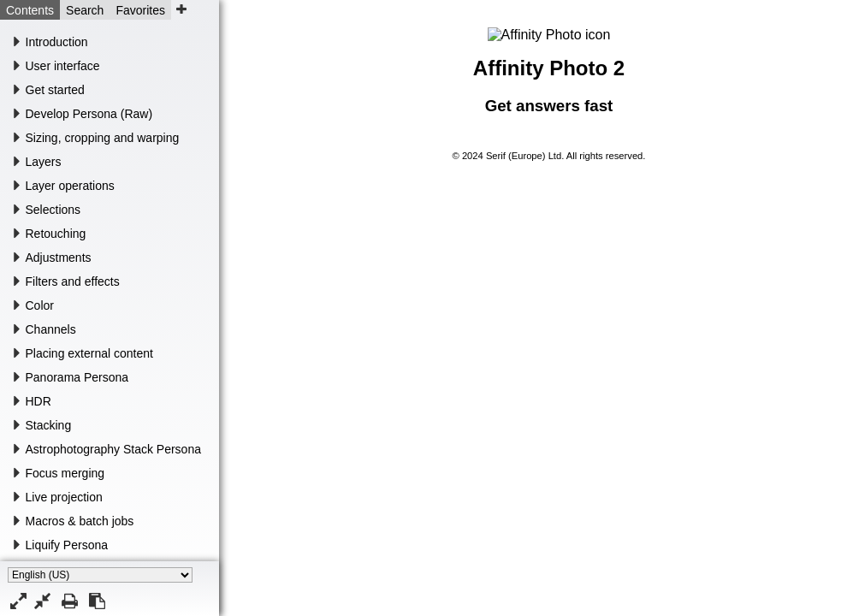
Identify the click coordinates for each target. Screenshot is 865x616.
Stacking (49, 425)
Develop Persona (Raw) (89, 114)
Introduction (57, 42)
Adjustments (59, 258)
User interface (63, 66)
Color (40, 305)
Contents (30, 10)
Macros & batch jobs (80, 521)
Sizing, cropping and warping (103, 138)
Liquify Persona (67, 545)
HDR (39, 401)
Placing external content (89, 353)
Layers (44, 162)
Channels (51, 329)
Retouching (56, 234)
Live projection (64, 497)
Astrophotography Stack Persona (113, 449)
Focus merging (65, 473)
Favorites (140, 10)
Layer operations (70, 186)
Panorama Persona (77, 377)
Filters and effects (73, 281)
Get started (55, 90)
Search (85, 10)
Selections (53, 210)
